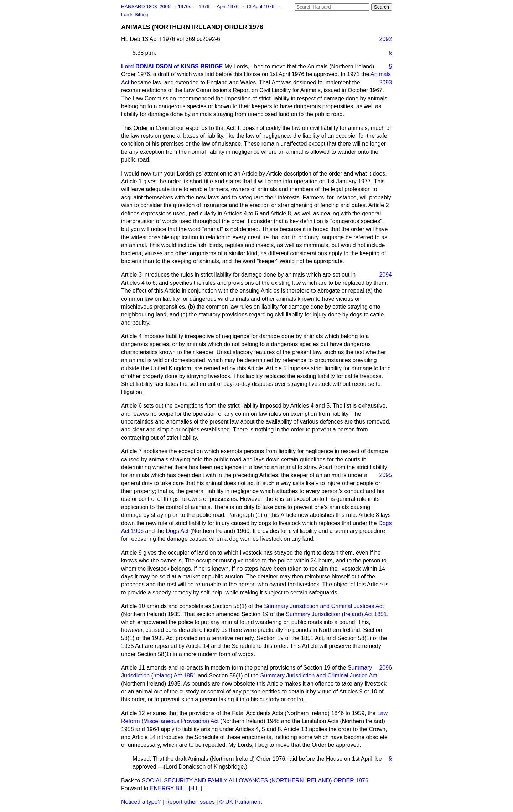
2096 (385, 668)
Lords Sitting (135, 14)
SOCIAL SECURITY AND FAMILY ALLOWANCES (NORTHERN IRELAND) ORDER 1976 (255, 780)
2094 (385, 275)
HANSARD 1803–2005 (146, 7)
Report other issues (190, 802)
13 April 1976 (261, 7)
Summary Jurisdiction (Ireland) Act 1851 (336, 614)
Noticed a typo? (141, 802)
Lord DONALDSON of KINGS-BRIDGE (172, 66)
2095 (385, 475)
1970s (185, 7)
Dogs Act (177, 531)
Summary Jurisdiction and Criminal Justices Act (324, 606)
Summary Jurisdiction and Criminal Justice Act (318, 675)
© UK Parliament (241, 802)
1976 (205, 7)
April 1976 (228, 7)
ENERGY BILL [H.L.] (176, 788)
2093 (385, 82)
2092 (385, 39)
